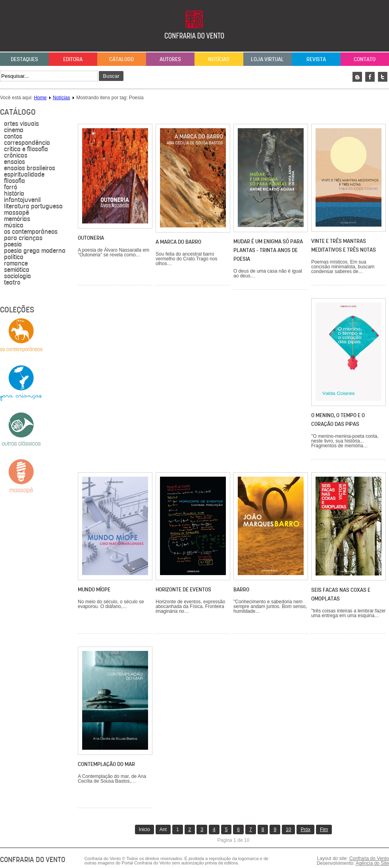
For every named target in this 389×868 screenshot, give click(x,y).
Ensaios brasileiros (30, 168)
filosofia (14, 181)
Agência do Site (372, 863)
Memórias (17, 219)
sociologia (17, 276)
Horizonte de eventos (183, 589)
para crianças (23, 238)
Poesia (13, 244)
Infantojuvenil (22, 200)
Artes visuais (21, 124)
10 (288, 830)
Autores (170, 59)
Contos (13, 137)
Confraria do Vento (369, 858)
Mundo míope (94, 589)
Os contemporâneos (31, 232)
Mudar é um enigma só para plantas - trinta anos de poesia (268, 250)
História (14, 194)
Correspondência (27, 143)
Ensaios (14, 162)
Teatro (12, 283)
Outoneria (91, 238)
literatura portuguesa (33, 206)
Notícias (219, 59)
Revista (316, 59)
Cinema (14, 130)
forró (11, 187)
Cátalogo (121, 59)
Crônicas (16, 156)
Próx (305, 830)
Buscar (111, 76)
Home (40, 98)
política (14, 257)
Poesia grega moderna (35, 251)
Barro (241, 589)
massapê (16, 213)
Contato (365, 59)
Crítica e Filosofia (26, 149)
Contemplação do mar (106, 764)
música (14, 225)
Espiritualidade (24, 175)
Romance (16, 264)
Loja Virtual (267, 59)
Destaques (24, 59)
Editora (73, 59)
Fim (324, 830)
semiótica (17, 270)
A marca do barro (178, 242)
